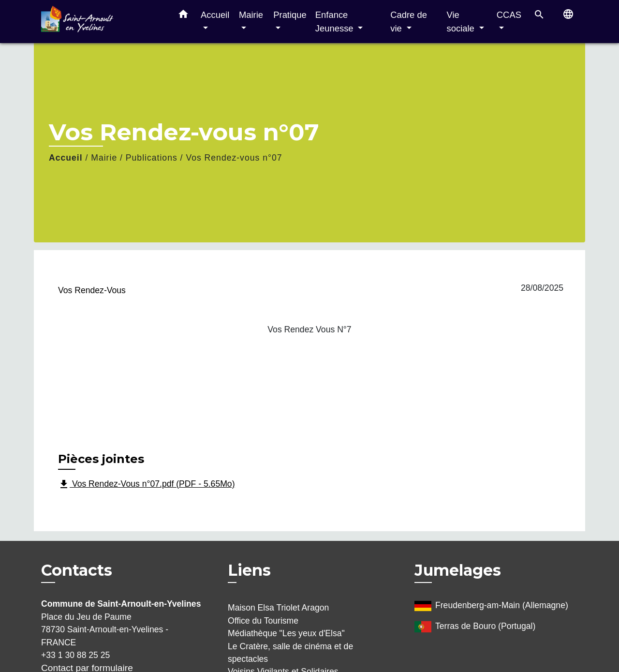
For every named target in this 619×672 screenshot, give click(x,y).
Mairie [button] (251, 15)
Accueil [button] (215, 15)
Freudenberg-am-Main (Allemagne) (491, 606)
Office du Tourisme (263, 621)
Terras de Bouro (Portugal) (475, 627)
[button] (183, 16)
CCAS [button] (509, 15)
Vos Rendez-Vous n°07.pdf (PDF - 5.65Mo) (147, 484)
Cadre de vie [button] (409, 22)
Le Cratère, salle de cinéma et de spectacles (290, 653)
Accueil (66, 158)
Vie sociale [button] (462, 22)
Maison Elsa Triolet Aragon (278, 608)
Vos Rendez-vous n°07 (234, 158)
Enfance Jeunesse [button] (336, 22)
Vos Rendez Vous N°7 (309, 329)
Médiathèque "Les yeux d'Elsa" (286, 633)
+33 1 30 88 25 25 (75, 655)
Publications (152, 158)
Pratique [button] (290, 15)
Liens (249, 570)
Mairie (104, 158)
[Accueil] (102, 22)
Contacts (77, 570)
